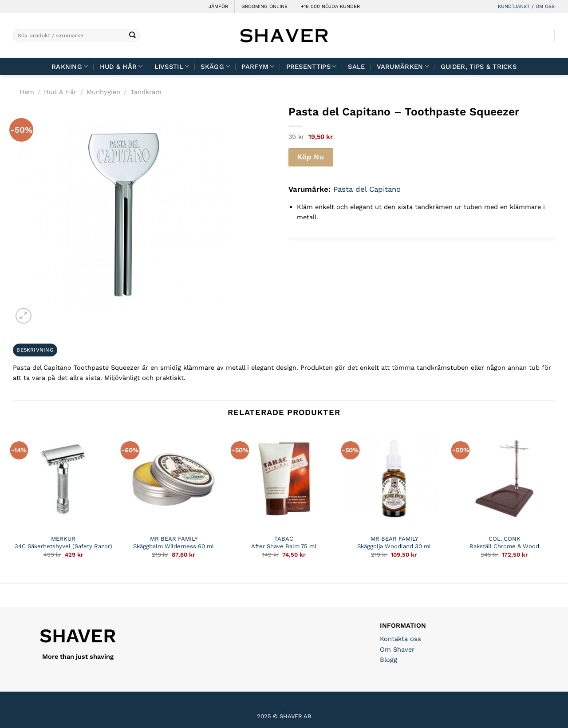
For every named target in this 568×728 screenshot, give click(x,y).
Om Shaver (397, 649)
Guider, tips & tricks (479, 67)
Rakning (70, 66)
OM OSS (545, 6)
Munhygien (103, 92)
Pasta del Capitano (367, 189)
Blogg (389, 660)
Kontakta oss (400, 639)
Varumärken (403, 66)
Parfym (258, 66)
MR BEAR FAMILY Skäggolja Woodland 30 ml (394, 542)
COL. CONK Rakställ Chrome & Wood (504, 542)
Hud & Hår (121, 66)
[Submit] (132, 36)
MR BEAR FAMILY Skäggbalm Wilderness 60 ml (174, 542)
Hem (27, 92)
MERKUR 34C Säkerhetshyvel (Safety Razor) (63, 542)
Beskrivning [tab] (35, 350)
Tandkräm (146, 92)
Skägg (215, 66)
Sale (356, 67)
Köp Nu (311, 157)
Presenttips (312, 66)
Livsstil (172, 66)
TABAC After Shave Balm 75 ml (284, 542)
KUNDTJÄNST (514, 6)
